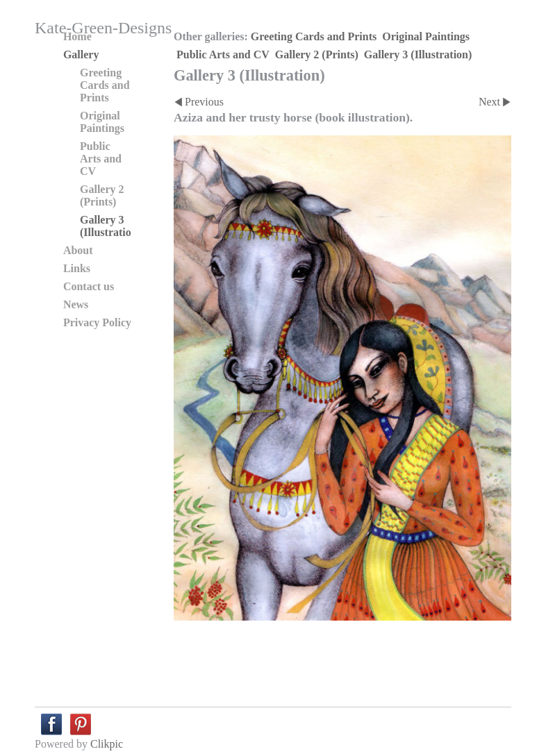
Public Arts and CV (223, 54)
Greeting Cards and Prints (314, 36)
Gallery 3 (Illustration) (418, 54)
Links (77, 268)
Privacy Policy (97, 322)
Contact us (89, 286)
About (78, 250)
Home (77, 36)
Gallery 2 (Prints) (317, 54)
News (76, 304)
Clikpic (107, 744)
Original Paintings (426, 36)
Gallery (81, 54)
